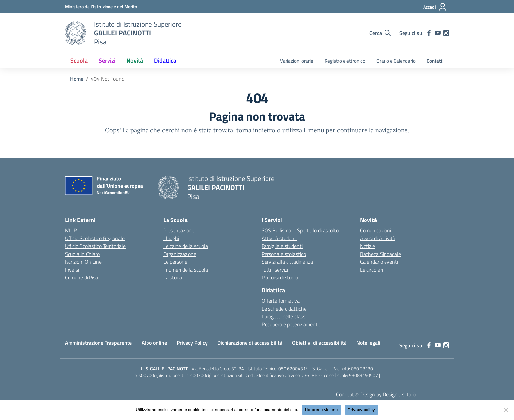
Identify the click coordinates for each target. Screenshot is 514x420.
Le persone (175, 262)
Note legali (368, 343)
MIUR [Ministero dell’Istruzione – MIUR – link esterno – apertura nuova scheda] (71, 230)
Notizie (367, 246)
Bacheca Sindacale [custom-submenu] (380, 254)
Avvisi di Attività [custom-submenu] (378, 238)
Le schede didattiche (284, 309)
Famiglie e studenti (282, 246)
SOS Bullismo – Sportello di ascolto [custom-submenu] (300, 230)
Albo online (154, 343)
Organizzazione (180, 254)
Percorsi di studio (280, 277)
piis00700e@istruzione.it (159, 375)
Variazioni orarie (297, 61)
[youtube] (438, 33)
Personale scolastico (284, 254)
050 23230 (362, 368)
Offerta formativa (281, 301)
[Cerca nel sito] (380, 33)
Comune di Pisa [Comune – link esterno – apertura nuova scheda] (81, 277)
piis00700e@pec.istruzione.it (214, 375)
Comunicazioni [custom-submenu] (376, 230)
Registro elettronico (345, 61)
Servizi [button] (107, 60)
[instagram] (446, 33)
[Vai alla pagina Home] (77, 79)
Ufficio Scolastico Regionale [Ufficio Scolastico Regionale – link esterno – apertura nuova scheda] (95, 238)
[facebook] (429, 33)
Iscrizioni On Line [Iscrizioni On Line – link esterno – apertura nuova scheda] (83, 262)
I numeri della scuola (186, 270)
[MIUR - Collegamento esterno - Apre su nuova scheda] (101, 6)
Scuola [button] (79, 60)
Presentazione (179, 230)
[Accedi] (435, 7)
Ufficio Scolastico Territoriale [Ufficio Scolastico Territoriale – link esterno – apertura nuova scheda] (95, 246)
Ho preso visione (321, 410)
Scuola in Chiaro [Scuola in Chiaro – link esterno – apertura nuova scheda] (82, 254)
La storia (173, 277)
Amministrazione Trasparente (98, 343)
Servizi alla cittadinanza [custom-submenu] (287, 262)
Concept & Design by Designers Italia (376, 394)
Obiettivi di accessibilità (319, 343)
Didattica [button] (165, 60)
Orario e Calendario (396, 61)
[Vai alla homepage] (75, 33)
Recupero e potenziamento (291, 324)
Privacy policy (361, 410)
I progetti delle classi (284, 316)
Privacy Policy (192, 343)
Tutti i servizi (275, 270)
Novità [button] (135, 60)
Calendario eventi (379, 262)
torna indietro (256, 130)
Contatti (435, 61)
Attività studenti (279, 238)
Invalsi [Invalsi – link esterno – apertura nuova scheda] (72, 270)
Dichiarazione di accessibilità (250, 343)
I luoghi (171, 238)
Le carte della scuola (186, 246)
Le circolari (371, 270)
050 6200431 (292, 368)
